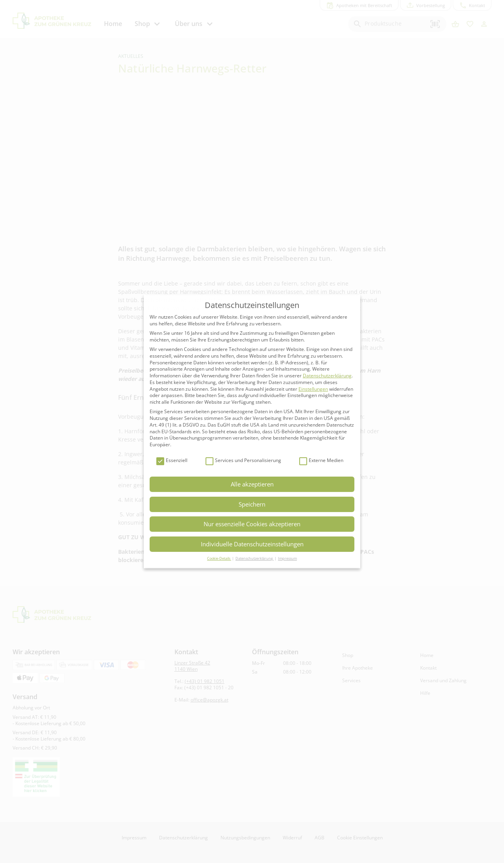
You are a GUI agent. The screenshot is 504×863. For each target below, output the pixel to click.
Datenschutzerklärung (327, 376)
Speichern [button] (252, 504)
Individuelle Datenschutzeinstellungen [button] (252, 544)
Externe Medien (321, 461)
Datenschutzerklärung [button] (255, 558)
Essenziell (172, 461)
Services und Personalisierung (243, 461)
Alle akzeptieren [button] (252, 484)
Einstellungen (313, 389)
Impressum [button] (287, 558)
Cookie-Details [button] (219, 558)
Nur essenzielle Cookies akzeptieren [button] (252, 524)
